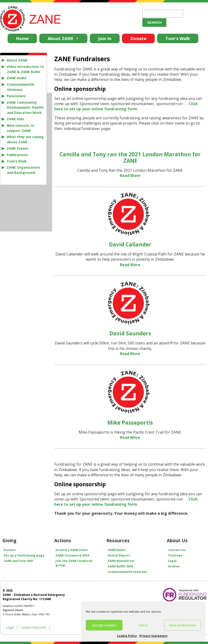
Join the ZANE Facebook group (74, 563)
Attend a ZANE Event (72, 550)
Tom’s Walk (17, 161)
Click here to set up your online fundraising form (126, 106)
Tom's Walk (178, 38)
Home (22, 38)
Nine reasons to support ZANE (20, 128)
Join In (105, 38)
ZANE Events (18, 148)
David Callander (130, 244)
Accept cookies (104, 625)
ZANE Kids (15, 119)
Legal (10, 627)
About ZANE (63, 38)
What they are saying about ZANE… (25, 139)
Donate (138, 38)
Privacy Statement (153, 636)
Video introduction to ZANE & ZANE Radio (25, 69)
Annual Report (119, 555)
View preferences (183, 625)
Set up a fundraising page (24, 555)
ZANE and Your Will (18, 561)
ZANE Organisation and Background (23, 170)
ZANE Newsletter (121, 561)
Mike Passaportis (130, 423)
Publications (17, 155)
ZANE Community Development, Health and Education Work (25, 108)
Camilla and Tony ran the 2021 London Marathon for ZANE (130, 158)
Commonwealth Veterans (20, 87)
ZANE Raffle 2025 (120, 566)
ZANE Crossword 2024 (72, 555)
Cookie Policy (127, 636)
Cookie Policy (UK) (33, 627)
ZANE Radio (17, 78)
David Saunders (130, 333)
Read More (130, 176)
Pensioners (16, 96)
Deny (143, 625)
